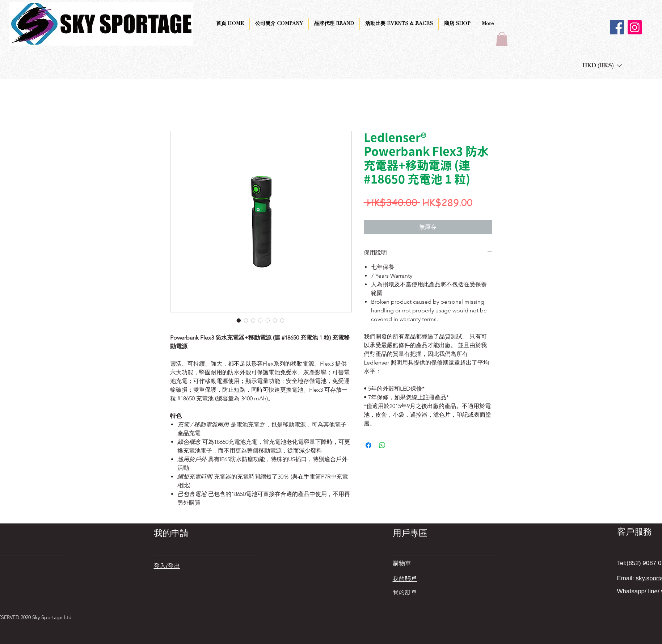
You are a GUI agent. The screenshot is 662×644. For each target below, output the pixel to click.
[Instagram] (635, 27)
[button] (502, 39)
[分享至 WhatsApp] (382, 445)
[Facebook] (617, 27)
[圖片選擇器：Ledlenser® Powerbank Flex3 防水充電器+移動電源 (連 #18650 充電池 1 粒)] (239, 320)
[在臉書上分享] (368, 445)
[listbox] (602, 65)
